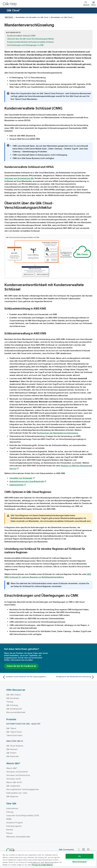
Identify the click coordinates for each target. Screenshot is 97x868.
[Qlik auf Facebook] (88, 849)
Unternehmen (12, 808)
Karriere (10, 830)
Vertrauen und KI (14, 779)
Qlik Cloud (14, 10)
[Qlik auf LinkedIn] (83, 849)
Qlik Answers (12, 749)
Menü (94, 5)
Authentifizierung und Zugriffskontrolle (27, 481)
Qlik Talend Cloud (14, 732)
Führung (10, 812)
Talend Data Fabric (14, 735)
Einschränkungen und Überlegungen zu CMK (25, 45)
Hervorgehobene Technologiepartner (23, 789)
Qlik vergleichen (13, 786)
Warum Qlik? (12, 768)
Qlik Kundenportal (14, 709)
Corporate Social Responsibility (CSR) (23, 815)
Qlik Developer (13, 698)
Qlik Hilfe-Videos (14, 695)
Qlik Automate (12, 756)
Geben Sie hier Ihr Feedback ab (21, 666)
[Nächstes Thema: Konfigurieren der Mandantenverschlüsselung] (72, 677)
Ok (79, 856)
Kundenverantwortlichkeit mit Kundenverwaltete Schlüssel (30, 42)
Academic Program (15, 823)
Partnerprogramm (14, 826)
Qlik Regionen (12, 796)
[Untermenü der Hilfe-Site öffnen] (4, 11)
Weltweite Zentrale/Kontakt (18, 837)
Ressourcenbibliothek (16, 712)
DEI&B (9, 819)
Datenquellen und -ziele (17, 793)
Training (10, 702)
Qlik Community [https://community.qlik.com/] (66, 850)
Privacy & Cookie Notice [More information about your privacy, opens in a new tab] (42, 865)
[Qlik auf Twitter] (79, 849)
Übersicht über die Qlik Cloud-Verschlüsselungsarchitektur (31, 39)
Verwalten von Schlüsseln (21, 478)
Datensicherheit (16, 485)
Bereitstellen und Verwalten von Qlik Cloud (32, 17)
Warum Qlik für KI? (14, 782)
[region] (48, 859)
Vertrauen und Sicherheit (17, 772)
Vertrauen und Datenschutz (18, 775)
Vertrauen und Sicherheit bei (19, 178)
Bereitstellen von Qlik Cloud (61, 17)
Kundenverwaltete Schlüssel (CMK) (21, 36)
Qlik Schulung (12, 705)
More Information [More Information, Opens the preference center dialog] (80, 862)
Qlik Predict (11, 753)
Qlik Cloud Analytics (15, 746)
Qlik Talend (11, 728)
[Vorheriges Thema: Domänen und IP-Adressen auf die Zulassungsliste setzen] (25, 677)
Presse (9, 833)
